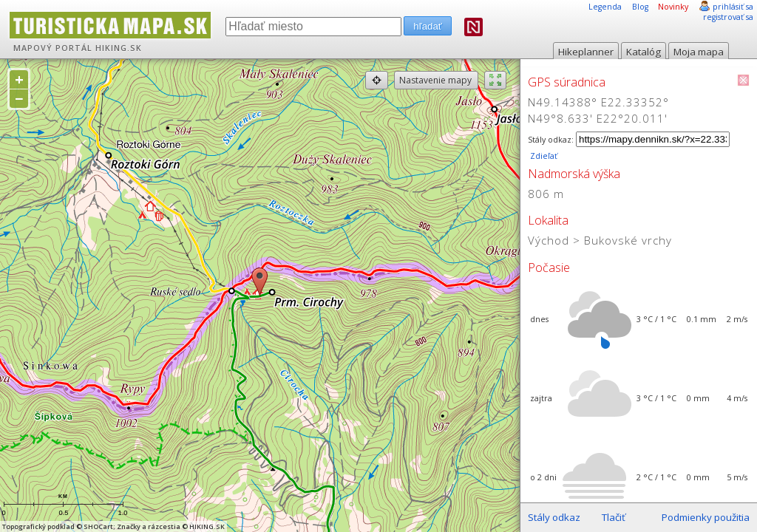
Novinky (673, 7)
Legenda (605, 7)
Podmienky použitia (706, 517)
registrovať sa (728, 17)
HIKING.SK (119, 48)
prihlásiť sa (733, 7)
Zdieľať (543, 156)
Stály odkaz (554, 517)
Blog (640, 7)
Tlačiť (614, 517)
